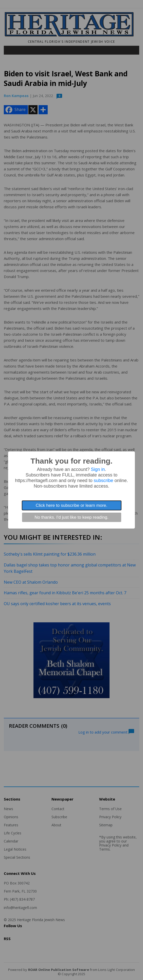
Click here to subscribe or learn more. (72, 505)
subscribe (104, 481)
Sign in (98, 469)
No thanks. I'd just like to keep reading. (71, 517)
